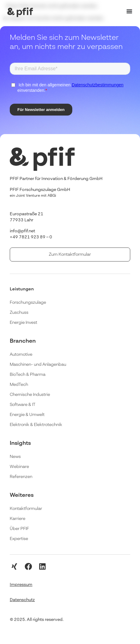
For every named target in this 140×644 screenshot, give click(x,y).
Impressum (21, 585)
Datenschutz (22, 600)
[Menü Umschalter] (129, 11)
